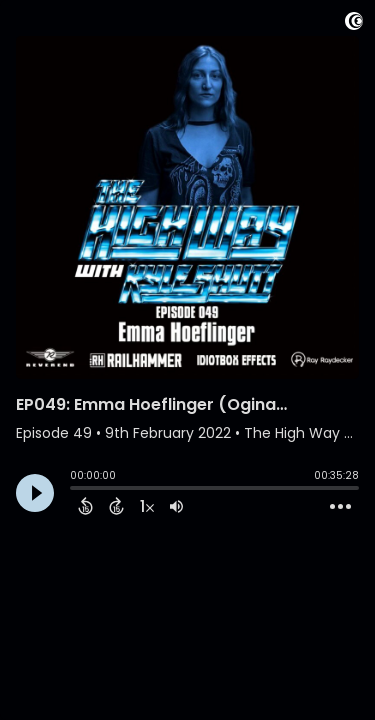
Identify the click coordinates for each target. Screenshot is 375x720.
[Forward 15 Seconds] (116, 506)
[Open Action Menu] (340, 507)
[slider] (75, 490)
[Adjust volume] (176, 506)
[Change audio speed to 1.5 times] (147, 506)
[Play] (35, 493)
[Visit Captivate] (354, 24)
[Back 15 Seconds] (85, 506)
